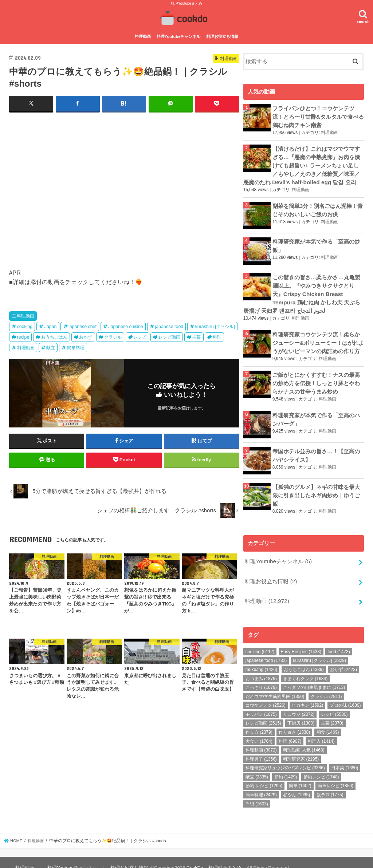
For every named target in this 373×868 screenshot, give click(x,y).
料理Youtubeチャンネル (179, 36)
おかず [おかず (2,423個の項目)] (343, 658)
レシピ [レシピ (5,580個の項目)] (334, 703)
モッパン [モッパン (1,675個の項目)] (261, 703)
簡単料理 (76, 347)
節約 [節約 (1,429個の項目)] (286, 766)
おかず (86, 336)
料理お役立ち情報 (222, 36)
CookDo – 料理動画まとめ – (215, 857)
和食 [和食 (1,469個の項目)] (328, 721)
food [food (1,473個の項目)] (339, 640)
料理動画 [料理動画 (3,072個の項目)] (261, 739)
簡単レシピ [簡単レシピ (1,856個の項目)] (335, 775)
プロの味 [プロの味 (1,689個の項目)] (345, 694)
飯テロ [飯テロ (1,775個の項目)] (330, 784)
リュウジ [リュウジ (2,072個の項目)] (299, 703)
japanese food (169, 325)
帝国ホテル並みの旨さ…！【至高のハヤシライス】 (316, 447)
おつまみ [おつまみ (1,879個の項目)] (261, 667)
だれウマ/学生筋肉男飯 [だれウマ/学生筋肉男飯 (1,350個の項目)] (275, 685)
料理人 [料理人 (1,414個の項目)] (321, 730)
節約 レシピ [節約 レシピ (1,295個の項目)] (264, 775)
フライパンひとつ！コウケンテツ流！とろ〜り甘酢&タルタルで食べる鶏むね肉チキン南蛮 (318, 115)
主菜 (196, 336)
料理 (217, 336)
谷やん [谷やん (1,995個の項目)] (297, 784)
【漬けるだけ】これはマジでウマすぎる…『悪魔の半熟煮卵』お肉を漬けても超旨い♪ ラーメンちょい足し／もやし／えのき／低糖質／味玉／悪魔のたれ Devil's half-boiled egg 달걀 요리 (302, 163)
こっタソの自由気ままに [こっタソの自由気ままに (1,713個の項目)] (314, 676)
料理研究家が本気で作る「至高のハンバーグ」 (316, 411)
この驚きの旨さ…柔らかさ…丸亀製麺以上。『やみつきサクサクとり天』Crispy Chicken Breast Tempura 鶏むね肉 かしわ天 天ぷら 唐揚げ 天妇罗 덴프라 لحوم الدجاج (302, 290)
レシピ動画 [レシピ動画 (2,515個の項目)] (263, 712)
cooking (25, 325)
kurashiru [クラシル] (215, 325)
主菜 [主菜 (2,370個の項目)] (332, 712)
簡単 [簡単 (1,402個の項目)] (300, 775)
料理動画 (143, 36)
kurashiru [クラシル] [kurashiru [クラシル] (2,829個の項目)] (320, 650)
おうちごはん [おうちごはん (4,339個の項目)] (304, 658)
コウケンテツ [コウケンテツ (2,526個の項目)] (266, 694)
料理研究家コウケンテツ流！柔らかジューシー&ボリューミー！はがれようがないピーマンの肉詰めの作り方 (318, 337)
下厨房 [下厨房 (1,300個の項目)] (301, 712)
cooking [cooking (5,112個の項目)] (260, 640)
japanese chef (83, 325)
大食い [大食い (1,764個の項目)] (259, 730)
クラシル (113, 336)
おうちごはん (54, 336)
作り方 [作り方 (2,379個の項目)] (259, 721)
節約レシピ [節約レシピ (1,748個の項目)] (321, 766)
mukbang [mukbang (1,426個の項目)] (261, 658)
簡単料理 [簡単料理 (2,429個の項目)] (261, 784)
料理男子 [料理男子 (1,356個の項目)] (261, 748)
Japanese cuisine (126, 325)
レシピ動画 (169, 336)
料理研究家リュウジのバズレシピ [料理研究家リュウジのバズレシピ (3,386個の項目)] (285, 757)
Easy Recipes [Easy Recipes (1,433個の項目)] (301, 640)
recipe (23, 336)
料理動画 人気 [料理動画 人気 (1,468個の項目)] (304, 739)
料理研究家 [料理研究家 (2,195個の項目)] (301, 748)
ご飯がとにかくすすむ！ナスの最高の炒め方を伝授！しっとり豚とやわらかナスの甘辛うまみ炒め (316, 376)
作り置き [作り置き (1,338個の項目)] (294, 721)
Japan (51, 325)
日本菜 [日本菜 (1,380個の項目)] (345, 757)
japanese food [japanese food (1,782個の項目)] (266, 650)
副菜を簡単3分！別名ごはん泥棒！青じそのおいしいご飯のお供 (318, 206)
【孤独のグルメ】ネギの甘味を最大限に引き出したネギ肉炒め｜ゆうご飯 (316, 487)
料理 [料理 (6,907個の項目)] (290, 730)
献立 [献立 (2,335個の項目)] (257, 766)
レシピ (140, 336)
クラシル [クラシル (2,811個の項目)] (326, 685)
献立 (51, 347)
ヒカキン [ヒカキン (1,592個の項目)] (307, 694)
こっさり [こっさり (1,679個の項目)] (261, 676)
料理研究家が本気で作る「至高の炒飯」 (316, 242)
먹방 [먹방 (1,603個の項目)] (257, 793)
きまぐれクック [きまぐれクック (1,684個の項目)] (305, 667)
